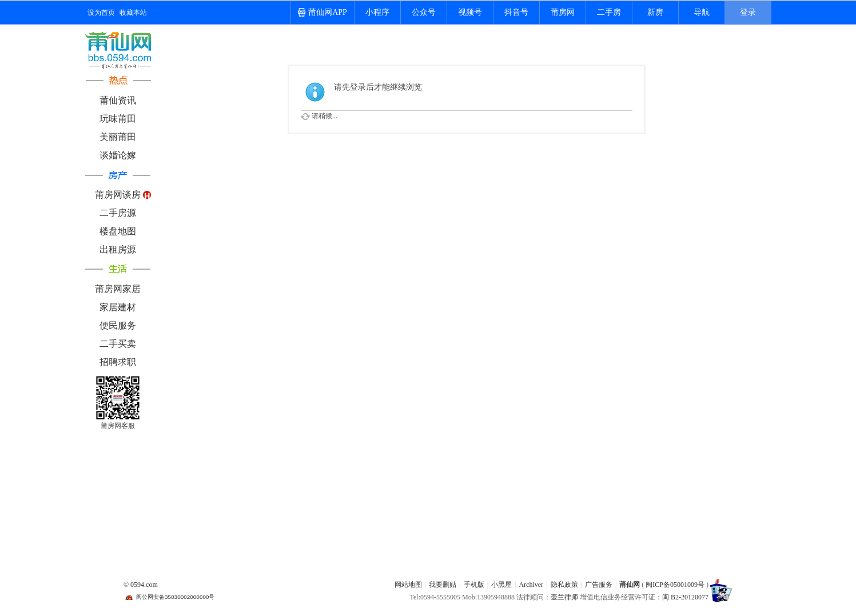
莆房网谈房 (118, 195)
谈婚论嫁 (118, 155)
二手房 (609, 12)
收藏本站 (133, 13)
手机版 (474, 585)
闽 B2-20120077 (685, 597)
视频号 (470, 12)
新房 (655, 12)
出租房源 (118, 249)
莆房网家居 (118, 289)
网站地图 (408, 585)
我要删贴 (443, 585)
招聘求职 (118, 362)
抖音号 (516, 12)
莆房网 (563, 12)
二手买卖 (118, 344)
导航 (702, 12)
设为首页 (101, 13)
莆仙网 (630, 585)
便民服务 (118, 325)
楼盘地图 (118, 231)
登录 (748, 12)
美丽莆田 (118, 137)
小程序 (377, 12)
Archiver (531, 585)
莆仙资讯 (118, 100)
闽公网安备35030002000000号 (176, 597)
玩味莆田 (118, 119)
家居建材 (118, 307)
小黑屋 (501, 585)
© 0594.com (141, 585)
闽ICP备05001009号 (675, 585)
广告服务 (599, 585)
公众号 (424, 12)
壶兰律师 (564, 597)
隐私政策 (564, 585)
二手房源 (118, 213)
